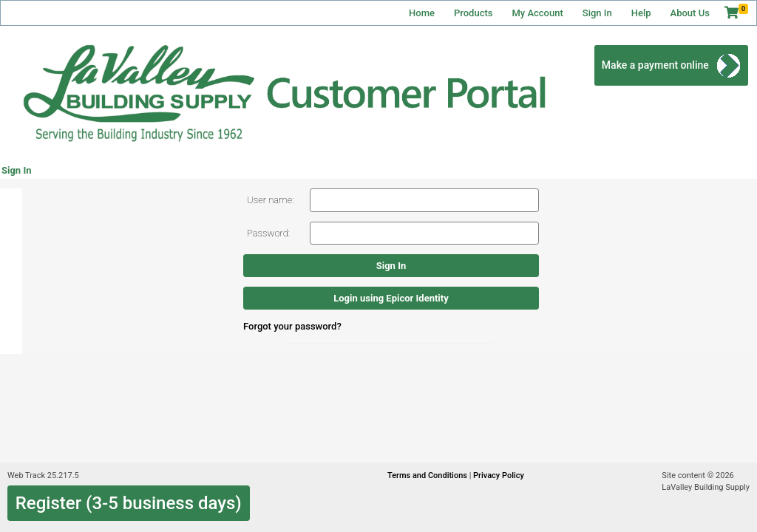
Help (641, 13)
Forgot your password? (292, 326)
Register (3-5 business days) (129, 503)
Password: (268, 233)
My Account (537, 13)
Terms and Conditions (428, 475)
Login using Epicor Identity (391, 298)
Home (422, 13)
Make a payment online (655, 65)
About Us (690, 13)
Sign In (597, 13)
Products (473, 13)
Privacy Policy (499, 475)
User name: (271, 200)
